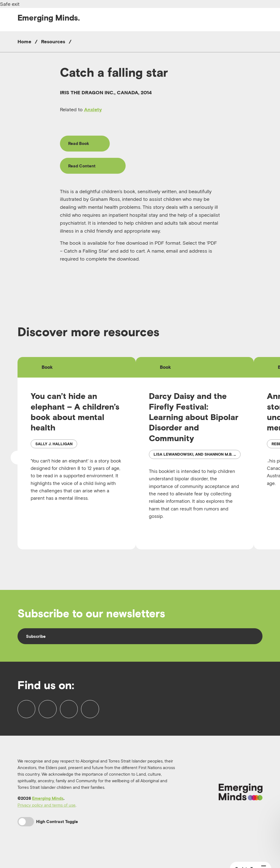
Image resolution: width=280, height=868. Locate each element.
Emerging (49, 18)
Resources (53, 42)
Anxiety (93, 109)
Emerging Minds (48, 811)
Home (24, 42)
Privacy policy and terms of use (47, 818)
